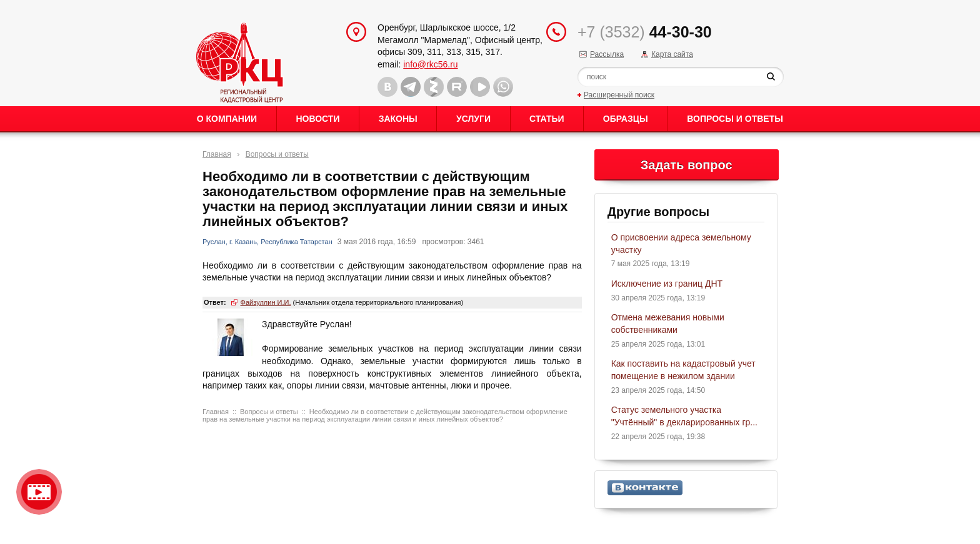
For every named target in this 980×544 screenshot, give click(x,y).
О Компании (227, 119)
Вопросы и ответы (735, 119)
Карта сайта (672, 54)
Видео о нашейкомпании (39, 492)
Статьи (547, 119)
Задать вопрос (687, 165)
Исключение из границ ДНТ (667, 284)
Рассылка (607, 54)
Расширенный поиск (619, 95)
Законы (398, 119)
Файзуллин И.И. (266, 302)
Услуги (473, 119)
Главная (217, 154)
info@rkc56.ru (430, 64)
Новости (317, 119)
